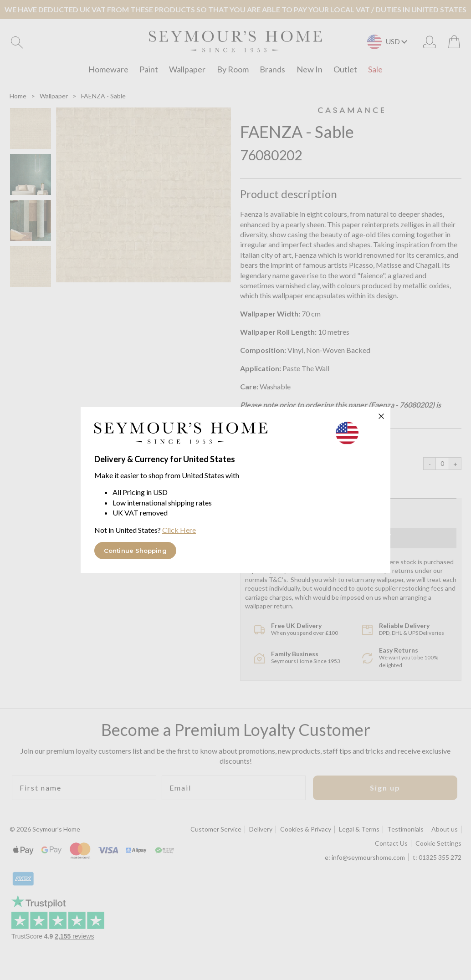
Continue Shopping (135, 551)
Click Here (179, 530)
